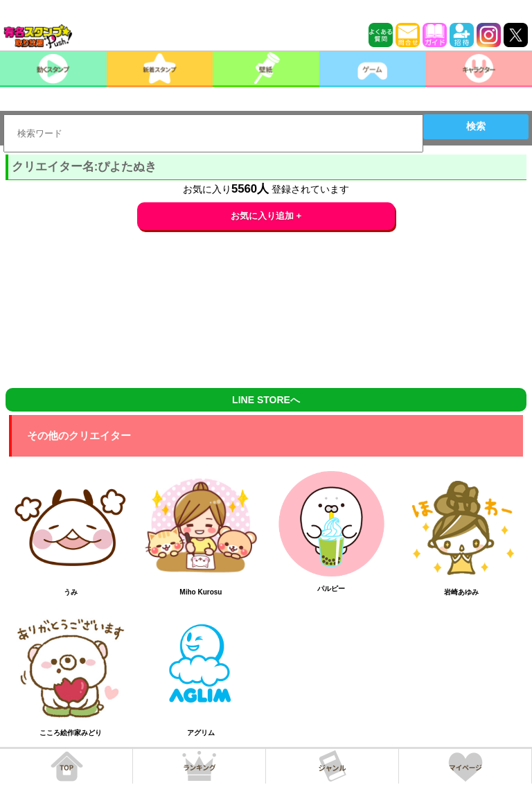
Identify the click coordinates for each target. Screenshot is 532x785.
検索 (476, 126)
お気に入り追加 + (266, 216)
